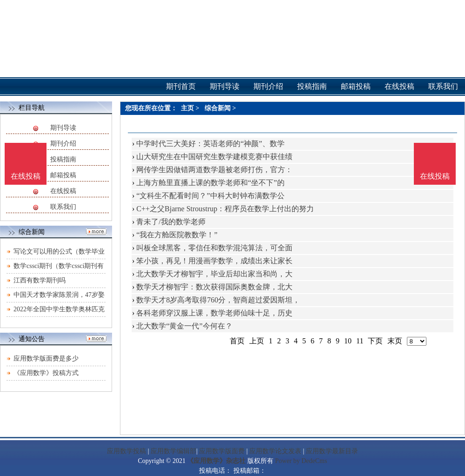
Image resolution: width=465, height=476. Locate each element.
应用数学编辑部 (173, 451)
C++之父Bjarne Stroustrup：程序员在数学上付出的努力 (225, 209)
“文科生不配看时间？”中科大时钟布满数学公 (210, 196)
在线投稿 (63, 191)
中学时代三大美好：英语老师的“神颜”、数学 (210, 144)
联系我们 (63, 207)
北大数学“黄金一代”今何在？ (184, 326)
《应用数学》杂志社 (216, 461)
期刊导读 (63, 128)
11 (360, 341)
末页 (395, 341)
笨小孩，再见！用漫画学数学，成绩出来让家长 (214, 261)
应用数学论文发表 (275, 451)
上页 (257, 341)
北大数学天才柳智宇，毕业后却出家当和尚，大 (214, 274)
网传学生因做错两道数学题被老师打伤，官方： (214, 170)
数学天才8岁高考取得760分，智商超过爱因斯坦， (218, 300)
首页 (237, 341)
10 (348, 341)
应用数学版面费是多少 (46, 359)
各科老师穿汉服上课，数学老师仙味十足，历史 (214, 313)
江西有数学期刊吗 (40, 280)
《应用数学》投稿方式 (46, 373)
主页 (187, 108)
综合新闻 (218, 108)
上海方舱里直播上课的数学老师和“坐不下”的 (210, 183)
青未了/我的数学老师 (171, 222)
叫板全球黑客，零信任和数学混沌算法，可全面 (214, 248)
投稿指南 (63, 159)
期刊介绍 (63, 144)
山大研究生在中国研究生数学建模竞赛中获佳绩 (214, 157)
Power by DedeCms (301, 461)
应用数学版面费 (222, 451)
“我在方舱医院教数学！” (177, 235)
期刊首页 (181, 86)
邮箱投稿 (63, 175)
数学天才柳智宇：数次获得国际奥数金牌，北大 (214, 287)
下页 (375, 341)
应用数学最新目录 (332, 451)
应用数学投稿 (126, 451)
